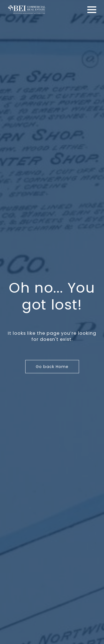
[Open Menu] (92, 10)
